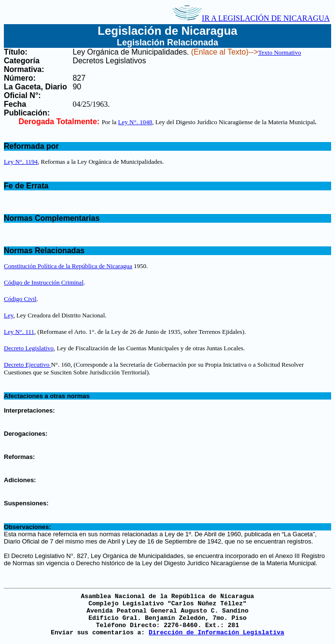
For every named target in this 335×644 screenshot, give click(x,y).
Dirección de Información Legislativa (216, 633)
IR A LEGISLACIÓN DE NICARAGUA (251, 18)
